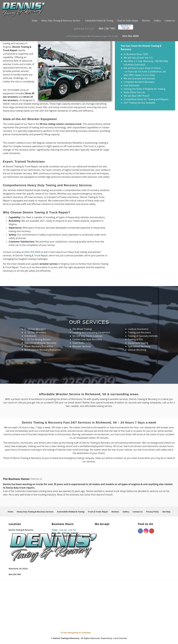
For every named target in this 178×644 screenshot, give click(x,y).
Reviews (146, 21)
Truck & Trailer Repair (128, 21)
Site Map (166, 512)
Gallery (157, 21)
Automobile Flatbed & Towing (99, 21)
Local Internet (120, 638)
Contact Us (170, 21)
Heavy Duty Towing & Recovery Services (61, 21)
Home (35, 21)
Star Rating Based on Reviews (76, 633)
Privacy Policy (152, 512)
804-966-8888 (131, 36)
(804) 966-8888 (32, 252)
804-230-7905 (107, 29)
